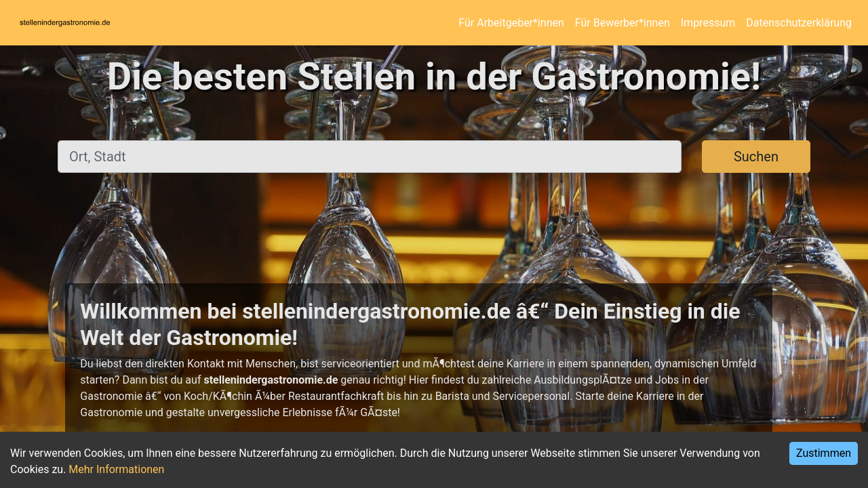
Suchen (756, 157)
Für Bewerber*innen (623, 23)
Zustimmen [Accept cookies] (824, 453)
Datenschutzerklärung (799, 23)
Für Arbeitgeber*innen (511, 23)
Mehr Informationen (116, 469)
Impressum (708, 23)
